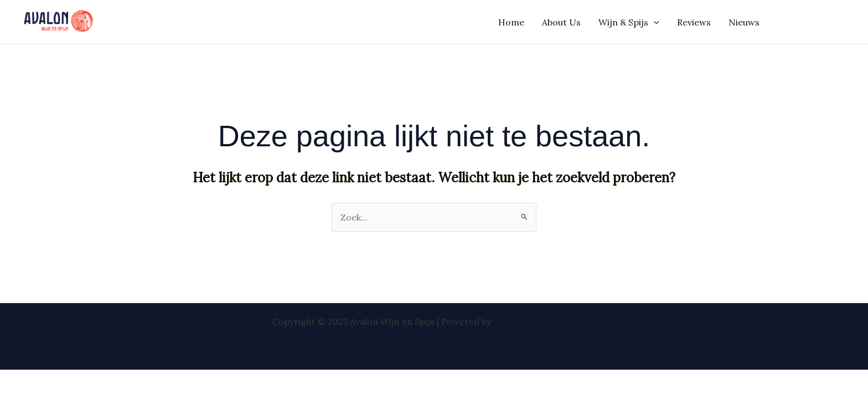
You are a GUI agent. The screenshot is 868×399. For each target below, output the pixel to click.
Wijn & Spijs (629, 22)
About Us (561, 22)
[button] (814, 22)
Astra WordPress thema (544, 321)
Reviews (694, 22)
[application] (654, 22)
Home (511, 22)
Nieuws (744, 22)
